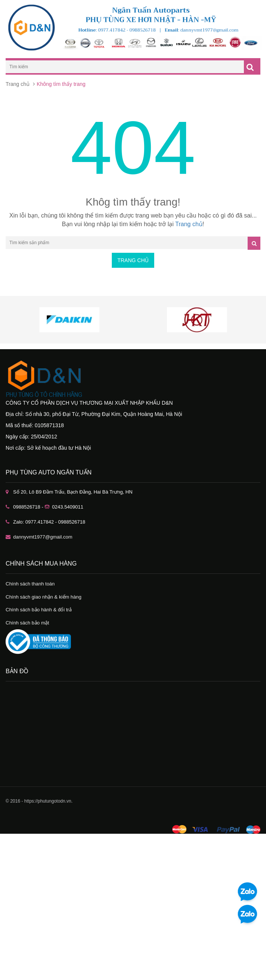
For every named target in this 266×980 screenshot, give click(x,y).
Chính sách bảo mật (27, 623)
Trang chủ (18, 84)
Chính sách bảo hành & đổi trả (39, 610)
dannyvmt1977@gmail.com (43, 537)
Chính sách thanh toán (30, 584)
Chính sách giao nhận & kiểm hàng (44, 597)
